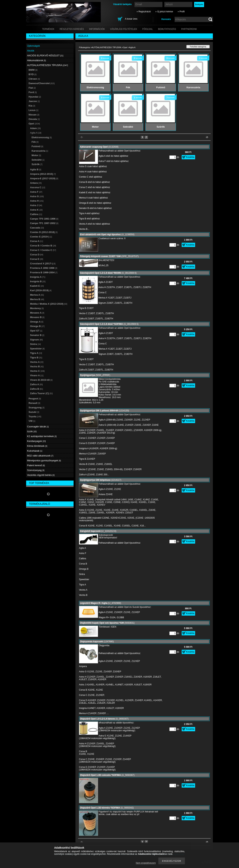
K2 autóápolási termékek (42, 436)
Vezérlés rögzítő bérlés (41, 475)
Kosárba (190, 157)
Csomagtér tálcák (38, 427)
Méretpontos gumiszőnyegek (44, 460)
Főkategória (84, 47)
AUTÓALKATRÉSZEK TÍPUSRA (107, 47)
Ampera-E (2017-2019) (44, 178)
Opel (125, 47)
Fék (35, 142)
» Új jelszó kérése (164, 12)
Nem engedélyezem (146, 863)
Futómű (37, 146)
